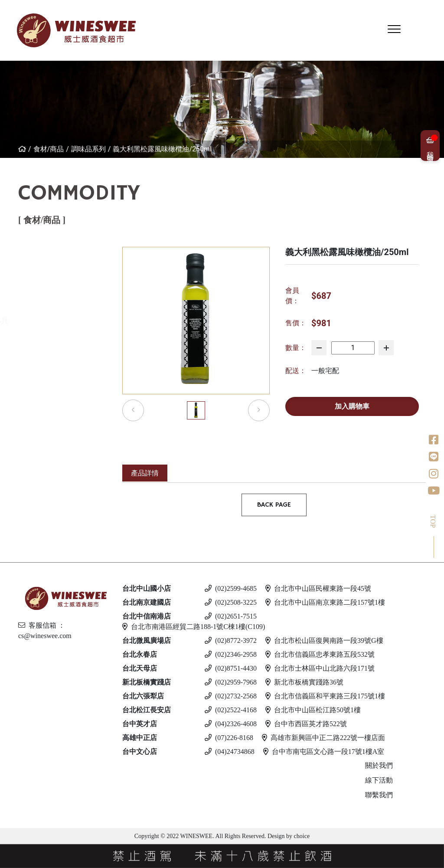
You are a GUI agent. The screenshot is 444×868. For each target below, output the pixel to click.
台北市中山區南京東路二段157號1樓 (325, 602)
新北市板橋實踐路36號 (304, 682)
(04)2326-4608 (231, 724)
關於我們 (379, 765)
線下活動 (379, 780)
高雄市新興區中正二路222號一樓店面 (323, 738)
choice (301, 836)
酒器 (14, 343)
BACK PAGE (274, 505)
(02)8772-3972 (231, 640)
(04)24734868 (230, 752)
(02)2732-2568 (231, 696)
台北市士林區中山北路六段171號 (320, 668)
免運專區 (22, 253)
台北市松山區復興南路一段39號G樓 (324, 640)
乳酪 (14, 298)
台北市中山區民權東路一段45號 (318, 588)
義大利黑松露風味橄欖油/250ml (162, 149)
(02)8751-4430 (231, 668)
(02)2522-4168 (231, 710)
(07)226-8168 (229, 738)
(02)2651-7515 (231, 616)
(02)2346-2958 (231, 654)
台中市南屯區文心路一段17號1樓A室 (324, 752)
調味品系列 (88, 149)
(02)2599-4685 (231, 588)
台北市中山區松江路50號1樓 (313, 710)
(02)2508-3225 (231, 602)
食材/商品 (49, 149)
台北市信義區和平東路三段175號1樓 (325, 696)
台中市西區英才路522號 (306, 724)
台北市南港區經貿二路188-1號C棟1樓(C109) (194, 627)
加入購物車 (352, 406)
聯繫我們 (379, 795)
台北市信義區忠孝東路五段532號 (320, 654)
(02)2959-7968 (231, 682)
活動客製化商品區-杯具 (47, 320)
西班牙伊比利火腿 (38, 275)
